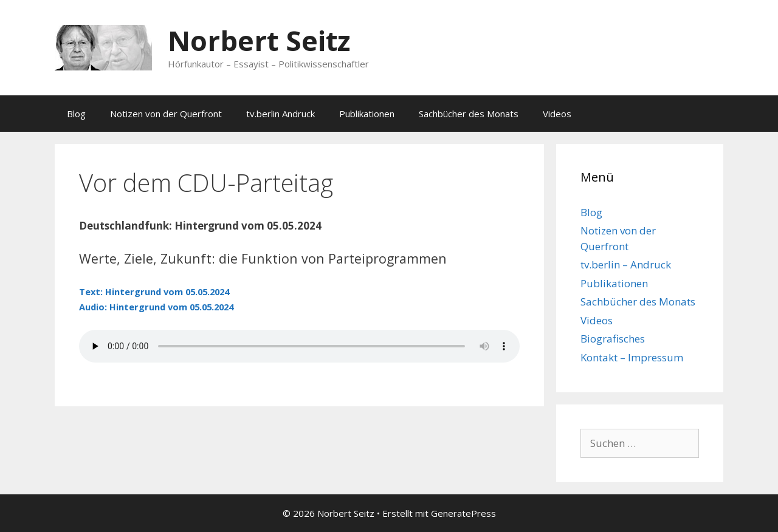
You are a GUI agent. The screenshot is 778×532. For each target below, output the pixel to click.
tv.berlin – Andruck (626, 264)
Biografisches (613, 339)
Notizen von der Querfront (166, 114)
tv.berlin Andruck (281, 114)
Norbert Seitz (259, 40)
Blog (76, 114)
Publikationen (367, 114)
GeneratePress (463, 513)
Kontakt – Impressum (632, 357)
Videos (557, 114)
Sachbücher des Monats (469, 114)
